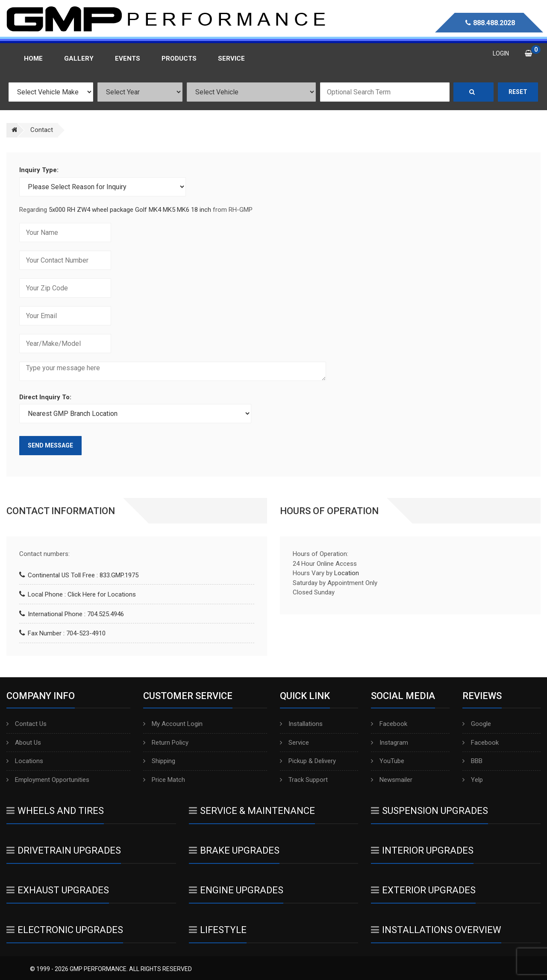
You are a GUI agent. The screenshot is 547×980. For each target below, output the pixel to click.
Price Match (164, 780)
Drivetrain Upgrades (64, 850)
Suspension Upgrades (429, 811)
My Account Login (173, 724)
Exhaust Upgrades (58, 890)
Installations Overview (436, 930)
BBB (472, 761)
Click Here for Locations (102, 594)
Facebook (389, 724)
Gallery (79, 59)
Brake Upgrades (234, 850)
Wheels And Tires (55, 811)
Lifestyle (218, 930)
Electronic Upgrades (65, 930)
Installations (301, 724)
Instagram (390, 743)
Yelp (473, 780)
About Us (24, 743)
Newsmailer (392, 780)
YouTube (388, 761)
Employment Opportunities (48, 780)
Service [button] (231, 59)
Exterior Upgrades (423, 890)
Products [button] (179, 59)
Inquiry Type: (39, 170)
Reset (518, 92)
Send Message (50, 445)
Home (33, 59)
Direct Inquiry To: (45, 397)
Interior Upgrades (422, 850)
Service (294, 743)
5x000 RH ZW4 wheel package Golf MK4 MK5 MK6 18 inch (130, 210)
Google (477, 724)
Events (128, 59)
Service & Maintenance (252, 811)
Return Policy (166, 743)
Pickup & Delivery (308, 761)
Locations (25, 761)
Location (347, 573)
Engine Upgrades (236, 890)
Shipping (159, 761)
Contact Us (26, 724)
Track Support (304, 780)
